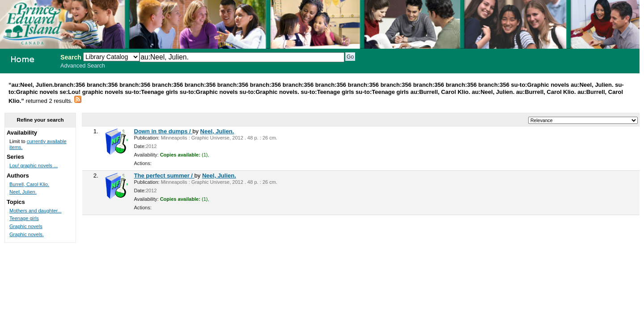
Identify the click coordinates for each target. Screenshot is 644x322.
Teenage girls (24, 218)
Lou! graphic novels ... (34, 165)
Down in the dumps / (163, 131)
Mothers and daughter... (36, 211)
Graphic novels (26, 226)
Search (71, 57)
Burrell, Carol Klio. (29, 184)
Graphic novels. (27, 234)
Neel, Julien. (217, 131)
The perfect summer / (164, 176)
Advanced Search (83, 66)
